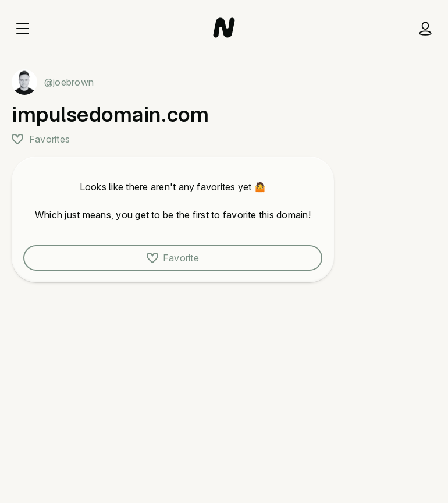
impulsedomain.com (110, 114)
